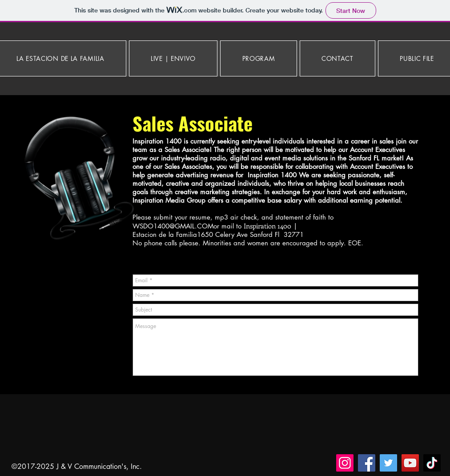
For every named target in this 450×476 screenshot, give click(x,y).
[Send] (408, 387)
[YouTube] (410, 463)
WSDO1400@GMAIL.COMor (176, 226)
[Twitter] (388, 463)
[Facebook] (367, 463)
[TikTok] (432, 463)
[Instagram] (345, 463)
